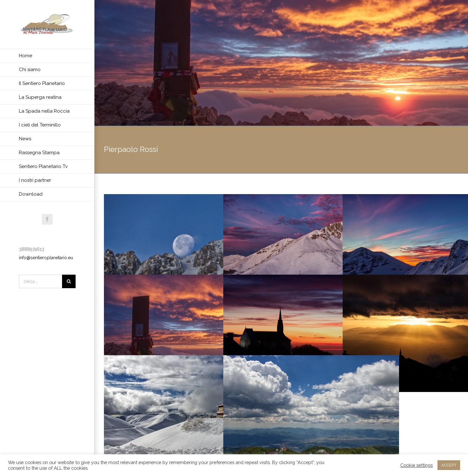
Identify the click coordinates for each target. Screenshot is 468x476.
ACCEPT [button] (449, 465)
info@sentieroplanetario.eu (46, 258)
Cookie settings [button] (417, 465)
